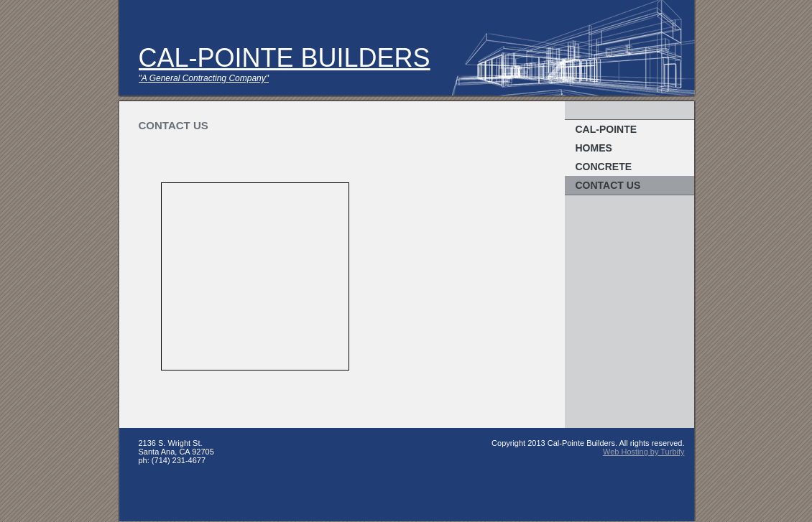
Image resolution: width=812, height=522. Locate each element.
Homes (594, 148)
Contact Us (608, 185)
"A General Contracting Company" (204, 78)
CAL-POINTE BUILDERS (285, 58)
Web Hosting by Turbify (644, 452)
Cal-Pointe (606, 129)
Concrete (604, 167)
